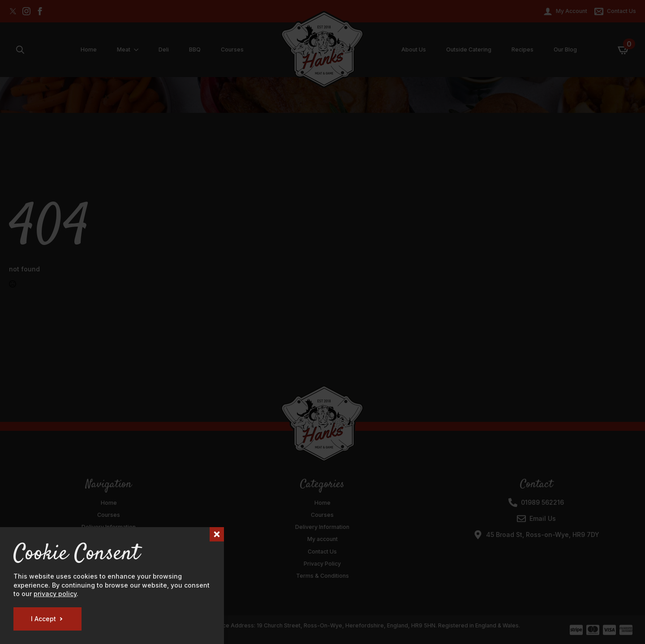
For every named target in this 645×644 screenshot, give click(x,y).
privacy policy (55, 594)
